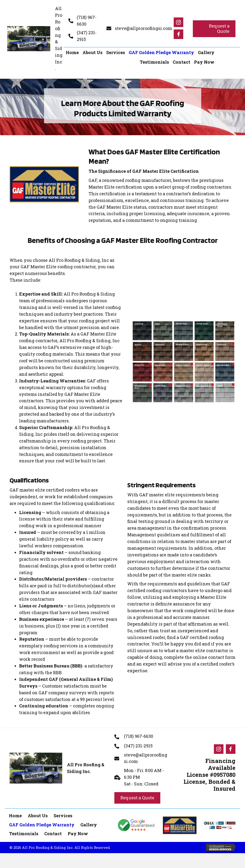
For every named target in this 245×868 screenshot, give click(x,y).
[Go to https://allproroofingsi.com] (35, 39)
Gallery (89, 825)
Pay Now (78, 834)
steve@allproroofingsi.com (143, 28)
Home (15, 816)
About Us (38, 816)
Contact (53, 834)
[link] (72, 53)
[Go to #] (178, 22)
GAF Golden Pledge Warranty (42, 825)
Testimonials (24, 834)
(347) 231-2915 (138, 746)
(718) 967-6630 (139, 736)
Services (63, 816)
